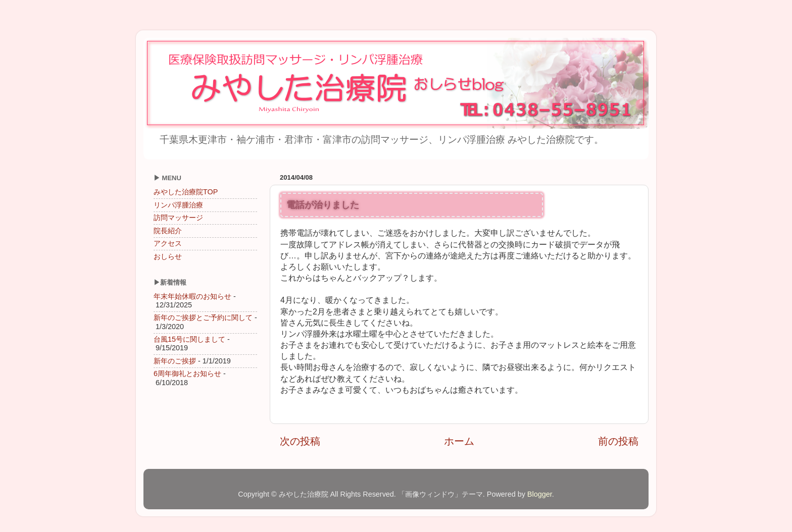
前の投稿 (618, 441)
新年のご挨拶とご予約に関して (203, 317)
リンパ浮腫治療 (178, 205)
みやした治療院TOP (186, 192)
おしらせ (168, 256)
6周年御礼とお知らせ (187, 374)
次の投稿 (300, 441)
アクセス (168, 243)
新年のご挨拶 (175, 361)
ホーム (459, 441)
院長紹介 (168, 231)
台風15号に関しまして (189, 339)
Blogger (540, 494)
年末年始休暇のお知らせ (192, 296)
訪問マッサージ (178, 218)
